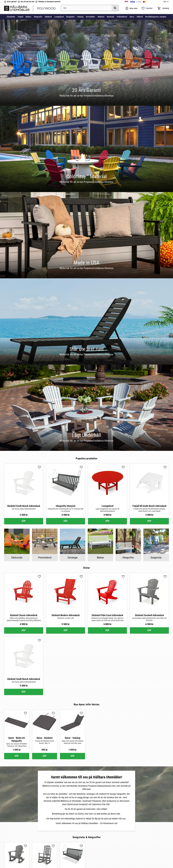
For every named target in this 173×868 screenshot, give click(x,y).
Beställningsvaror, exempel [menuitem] (156, 17)
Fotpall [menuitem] (20, 17)
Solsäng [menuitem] (80, 17)
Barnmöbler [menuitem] (90, 17)
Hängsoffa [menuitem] (38, 17)
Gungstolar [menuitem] (70, 17)
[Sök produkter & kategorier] (90, 8)
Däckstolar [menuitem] (11, 17)
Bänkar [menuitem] (29, 17)
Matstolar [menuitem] (111, 17)
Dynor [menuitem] (132, 17)
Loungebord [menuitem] (59, 17)
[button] (147, 8)
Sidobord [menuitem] (48, 17)
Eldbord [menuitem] (140, 17)
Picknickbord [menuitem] (122, 17)
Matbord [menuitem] (101, 17)
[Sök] (115, 8)
